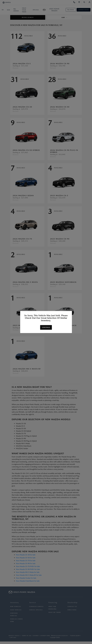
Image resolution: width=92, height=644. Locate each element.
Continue (46, 327)
